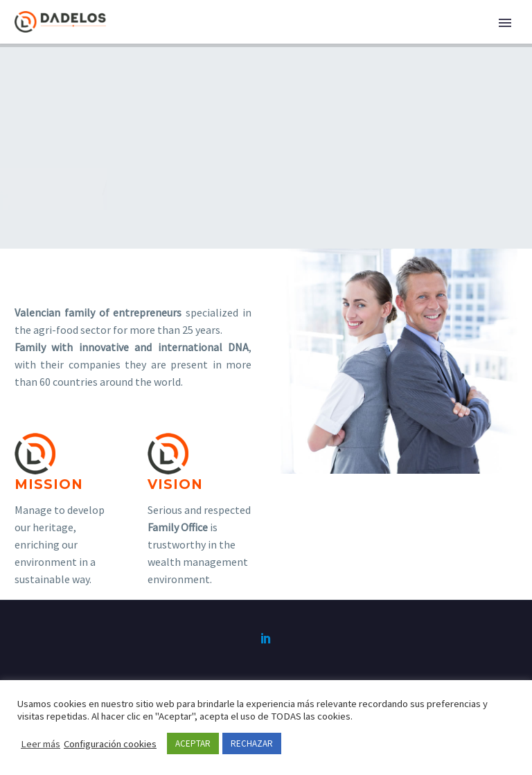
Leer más (41, 744)
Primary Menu (505, 23)
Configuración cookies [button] (110, 744)
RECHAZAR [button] (252, 743)
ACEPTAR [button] (193, 743)
